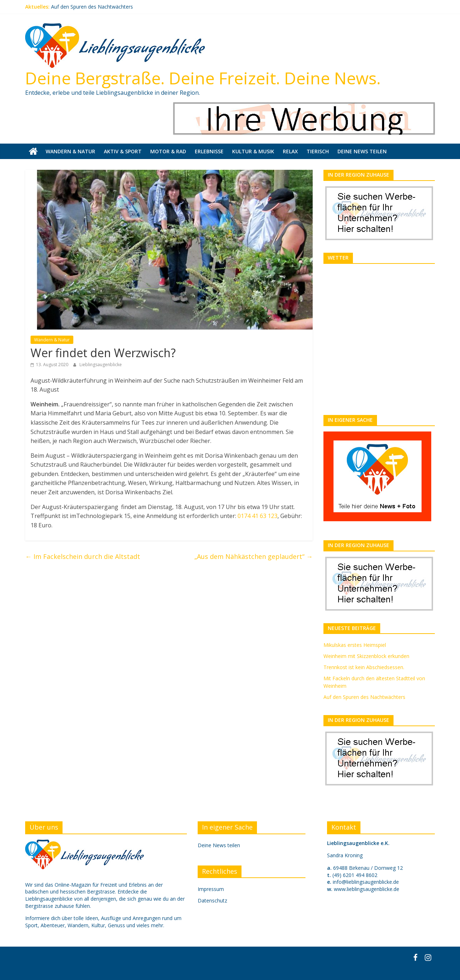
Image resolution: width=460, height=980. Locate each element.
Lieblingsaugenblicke (101, 365)
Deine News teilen (362, 151)
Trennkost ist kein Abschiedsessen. (364, 667)
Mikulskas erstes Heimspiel (355, 645)
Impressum (211, 889)
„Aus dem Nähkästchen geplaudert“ (254, 556)
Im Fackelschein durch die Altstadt (83, 556)
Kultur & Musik (253, 151)
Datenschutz (212, 900)
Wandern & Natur (70, 151)
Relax (290, 151)
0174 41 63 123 (257, 516)
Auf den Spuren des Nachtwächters (92, 7)
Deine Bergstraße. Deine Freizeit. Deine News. (203, 78)
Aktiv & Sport (123, 151)
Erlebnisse (209, 151)
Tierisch (318, 151)
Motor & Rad (168, 151)
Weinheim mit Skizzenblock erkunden (366, 656)
